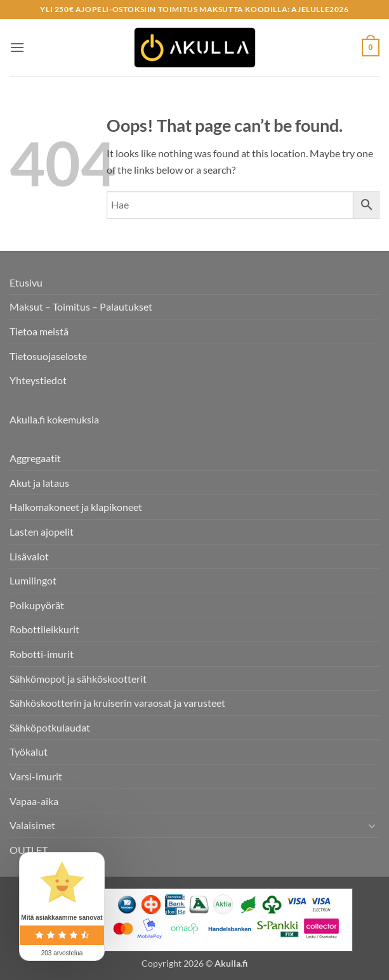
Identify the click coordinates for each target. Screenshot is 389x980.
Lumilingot (33, 580)
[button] (17, 47)
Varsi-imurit (36, 776)
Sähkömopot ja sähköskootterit (78, 679)
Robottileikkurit (44, 629)
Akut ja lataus (39, 483)
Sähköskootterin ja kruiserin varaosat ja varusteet (117, 703)
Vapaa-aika (34, 801)
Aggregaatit (35, 458)
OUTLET (29, 850)
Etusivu (26, 282)
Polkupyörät (37, 605)
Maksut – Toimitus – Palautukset (81, 306)
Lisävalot (29, 556)
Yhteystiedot (38, 380)
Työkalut (29, 751)
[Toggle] (372, 825)
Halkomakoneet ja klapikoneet (76, 507)
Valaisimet (32, 825)
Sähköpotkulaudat (50, 727)
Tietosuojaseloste (48, 356)
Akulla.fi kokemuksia (54, 419)
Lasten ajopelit (42, 532)
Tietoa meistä (39, 331)
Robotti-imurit (42, 654)
